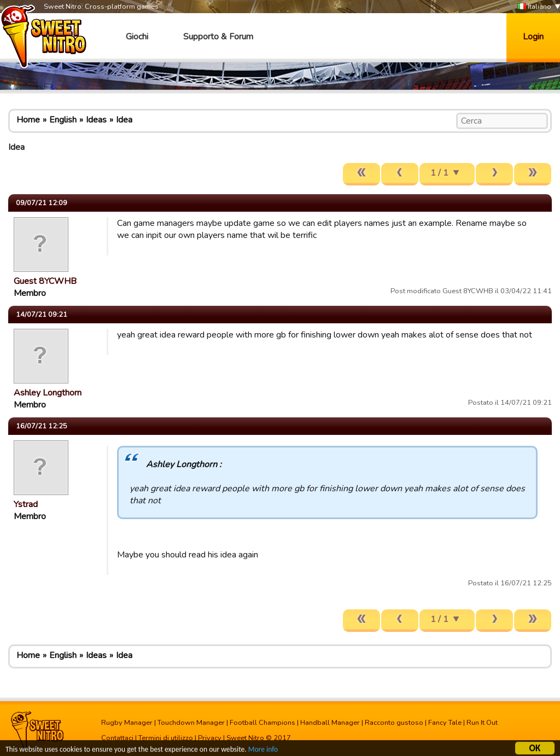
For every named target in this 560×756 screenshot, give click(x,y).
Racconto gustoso (394, 723)
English (63, 120)
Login (533, 37)
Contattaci (117, 738)
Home (28, 120)
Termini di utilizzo (166, 738)
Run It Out (482, 723)
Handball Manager (330, 723)
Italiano (534, 7)
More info (263, 751)
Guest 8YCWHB (45, 281)
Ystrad (26, 504)
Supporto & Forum (218, 37)
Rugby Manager (127, 723)
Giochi (137, 37)
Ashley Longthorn (48, 393)
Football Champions (262, 723)
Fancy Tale (445, 723)
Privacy (210, 738)
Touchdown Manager (191, 723)
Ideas (96, 120)
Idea (124, 120)
